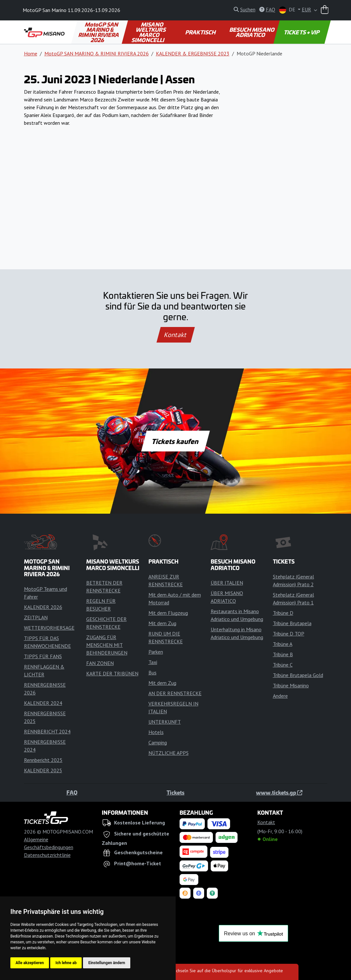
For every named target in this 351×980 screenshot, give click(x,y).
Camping (158, 742)
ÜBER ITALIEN (227, 583)
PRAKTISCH (201, 32)
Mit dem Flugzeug (168, 613)
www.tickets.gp (279, 792)
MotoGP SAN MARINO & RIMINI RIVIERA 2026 (99, 32)
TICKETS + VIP (302, 32)
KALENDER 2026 (43, 607)
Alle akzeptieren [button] (30, 963)
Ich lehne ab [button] (66, 963)
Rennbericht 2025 (43, 760)
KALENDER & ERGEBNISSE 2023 (193, 53)
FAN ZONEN (100, 663)
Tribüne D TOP (289, 634)
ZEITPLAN (36, 617)
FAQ (72, 792)
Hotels (156, 732)
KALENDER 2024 (43, 703)
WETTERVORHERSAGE (49, 628)
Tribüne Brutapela (292, 623)
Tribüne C (283, 665)
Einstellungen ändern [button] (107, 963)
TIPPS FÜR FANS (43, 656)
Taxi (153, 662)
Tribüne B (283, 654)
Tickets (175, 792)
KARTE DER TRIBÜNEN (112, 673)
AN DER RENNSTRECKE (175, 693)
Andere (280, 696)
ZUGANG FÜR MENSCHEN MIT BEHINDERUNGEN (107, 645)
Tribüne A (283, 644)
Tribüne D (283, 613)
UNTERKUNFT (165, 722)
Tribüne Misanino (291, 685)
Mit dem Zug (162, 623)
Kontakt (176, 335)
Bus (152, 672)
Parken (156, 652)
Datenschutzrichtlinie (47, 855)
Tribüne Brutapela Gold (298, 675)
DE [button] (288, 10)
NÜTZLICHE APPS (169, 753)
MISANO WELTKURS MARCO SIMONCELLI (149, 32)
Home (31, 53)
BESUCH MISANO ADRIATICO (252, 32)
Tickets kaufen (175, 441)
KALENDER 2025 (43, 770)
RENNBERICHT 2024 (47, 731)
